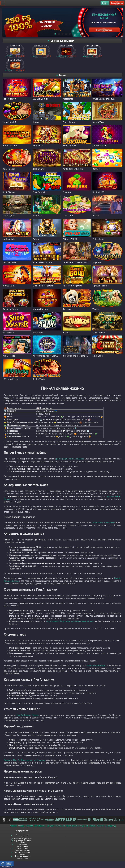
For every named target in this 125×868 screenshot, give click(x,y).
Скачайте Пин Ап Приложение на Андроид (24, 760)
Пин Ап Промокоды (96, 665)
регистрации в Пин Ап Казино (70, 459)
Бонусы (50, 826)
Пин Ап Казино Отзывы (28, 715)
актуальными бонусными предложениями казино (70, 621)
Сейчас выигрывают (63, 41)
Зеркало (29, 826)
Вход (105, 3)
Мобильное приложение (66, 826)
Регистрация (117, 3)
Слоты (63, 75)
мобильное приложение (104, 522)
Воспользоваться (104, 30)
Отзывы (92, 826)
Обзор (21, 826)
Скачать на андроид (106, 826)
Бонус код (83, 826)
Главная (14, 826)
